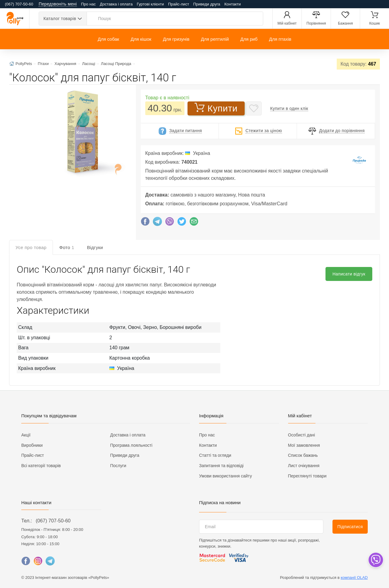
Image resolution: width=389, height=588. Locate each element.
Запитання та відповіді (221, 466)
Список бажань (303, 455)
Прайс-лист (179, 4)
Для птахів (280, 39)
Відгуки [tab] (95, 247)
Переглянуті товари (307, 476)
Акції (26, 435)
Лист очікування (304, 466)
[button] (80, 133)
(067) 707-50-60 (53, 521)
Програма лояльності (131, 445)
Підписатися (350, 527)
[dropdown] (375, 560)
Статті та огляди (215, 455)
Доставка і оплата (116, 4)
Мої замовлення (304, 445)
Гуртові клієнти (150, 4)
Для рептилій (215, 39)
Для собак (108, 39)
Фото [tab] (67, 247)
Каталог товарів (60, 19)
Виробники (32, 445)
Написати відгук (349, 274)
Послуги (118, 466)
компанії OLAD (354, 578)
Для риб (249, 39)
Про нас (88, 4)
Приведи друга (207, 4)
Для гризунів (176, 39)
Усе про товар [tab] (31, 247)
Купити (216, 108)
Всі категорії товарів (41, 466)
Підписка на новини (220, 503)
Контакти (232, 4)
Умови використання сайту (225, 476)
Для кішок (141, 39)
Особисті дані (302, 435)
